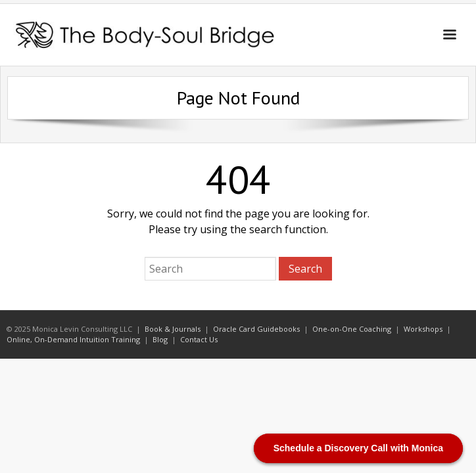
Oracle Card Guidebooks (256, 329)
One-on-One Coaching (352, 329)
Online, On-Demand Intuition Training (73, 339)
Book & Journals (173, 329)
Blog (160, 339)
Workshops (423, 329)
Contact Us (199, 339)
